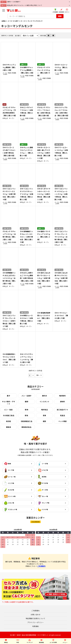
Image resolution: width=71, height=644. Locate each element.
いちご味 (45, 470)
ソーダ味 (45, 464)
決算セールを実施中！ (14, 2)
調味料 (63, 402)
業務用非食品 (26, 427)
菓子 (8, 396)
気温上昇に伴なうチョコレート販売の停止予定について (25, 5)
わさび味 (11, 490)
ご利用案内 (41, 566)
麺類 (26, 402)
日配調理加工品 (27, 421)
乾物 (26, 410)
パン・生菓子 (27, 396)
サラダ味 (45, 483)
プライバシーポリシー (35, 622)
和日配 (9, 421)
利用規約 (36, 626)
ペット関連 (63, 421)
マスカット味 (13, 509)
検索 (60, 16)
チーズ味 (45, 490)
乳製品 (63, 415)
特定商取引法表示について (36, 618)
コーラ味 (11, 470)
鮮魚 (26, 415)
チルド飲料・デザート (9, 403)
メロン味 (11, 503)
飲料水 (45, 396)
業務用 (9, 427)
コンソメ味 (12, 496)
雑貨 (45, 421)
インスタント (45, 402)
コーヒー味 (12, 477)
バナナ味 (45, 509)
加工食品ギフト (63, 410)
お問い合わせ (35, 615)
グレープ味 (46, 503)
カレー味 (45, 496)
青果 (45, 415)
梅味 (10, 464)
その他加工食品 (9, 415)
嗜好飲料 (62, 396)
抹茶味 (44, 477)
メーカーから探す (13, 21)
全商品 (4, 21)
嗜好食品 (44, 410)
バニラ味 (11, 483)
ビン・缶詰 (8, 410)
